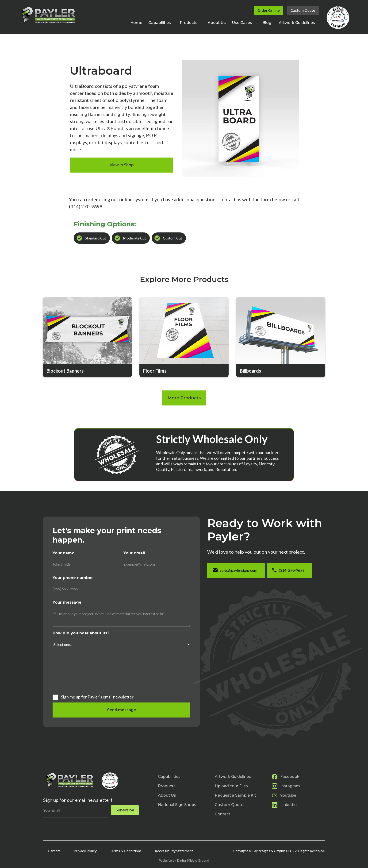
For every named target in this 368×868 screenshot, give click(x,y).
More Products (184, 398)
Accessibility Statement (174, 851)
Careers (54, 851)
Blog (267, 23)
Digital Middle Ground (193, 860)
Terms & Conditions (126, 851)
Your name (63, 553)
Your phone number (73, 578)
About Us (217, 23)
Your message (67, 602)
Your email (134, 553)
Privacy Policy (85, 851)
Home (136, 23)
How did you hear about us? (81, 633)
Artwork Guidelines (297, 23)
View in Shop (122, 165)
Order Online (269, 11)
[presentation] (72, 672)
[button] (162, 23)
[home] (48, 15)
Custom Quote (303, 11)
